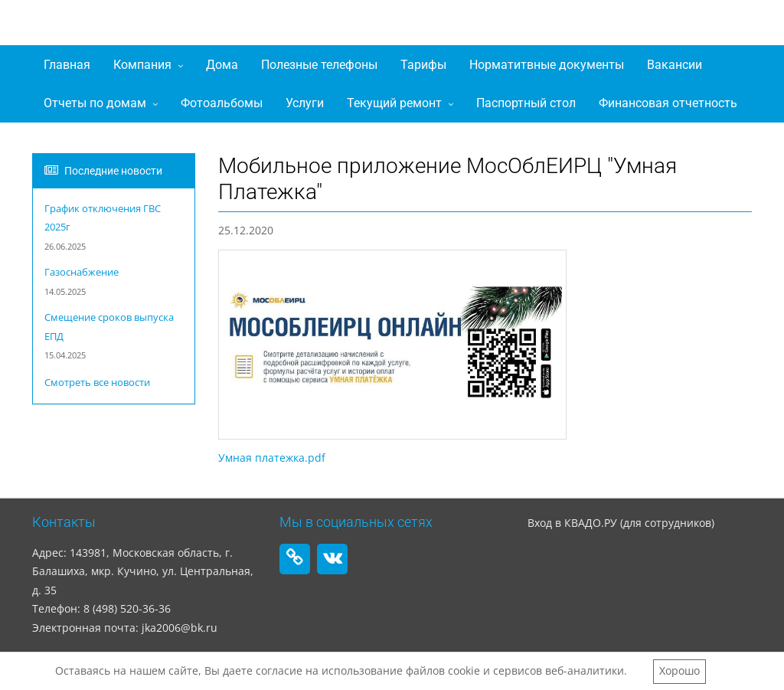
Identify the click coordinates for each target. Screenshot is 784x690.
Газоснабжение (82, 272)
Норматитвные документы (547, 65)
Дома (222, 65)
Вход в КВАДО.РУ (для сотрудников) (621, 523)
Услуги (305, 103)
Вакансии (675, 65)
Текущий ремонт (394, 103)
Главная (67, 65)
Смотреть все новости (97, 383)
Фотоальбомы (222, 103)
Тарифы (423, 65)
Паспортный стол (526, 103)
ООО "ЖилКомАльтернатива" (205, 26)
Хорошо (679, 670)
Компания (142, 65)
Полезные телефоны (319, 65)
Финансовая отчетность (668, 103)
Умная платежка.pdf (272, 458)
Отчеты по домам (95, 103)
